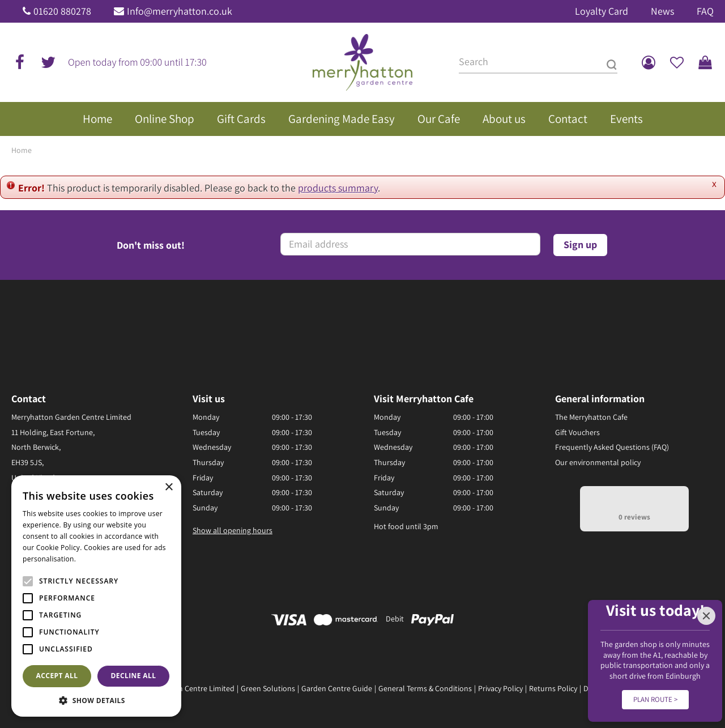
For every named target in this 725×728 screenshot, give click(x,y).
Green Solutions (268, 688)
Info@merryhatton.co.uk (180, 11)
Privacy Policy (500, 688)
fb (20, 62)
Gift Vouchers (577, 432)
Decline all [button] (134, 676)
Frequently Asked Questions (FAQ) (612, 447)
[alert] (96, 596)
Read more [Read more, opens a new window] (96, 559)
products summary (338, 188)
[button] (96, 700)
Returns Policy (553, 688)
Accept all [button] (57, 676)
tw (48, 62)
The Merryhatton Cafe (591, 417)
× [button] (169, 488)
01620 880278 (62, 11)
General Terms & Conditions (425, 688)
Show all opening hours (233, 530)
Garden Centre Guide (337, 688)
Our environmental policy (598, 462)
